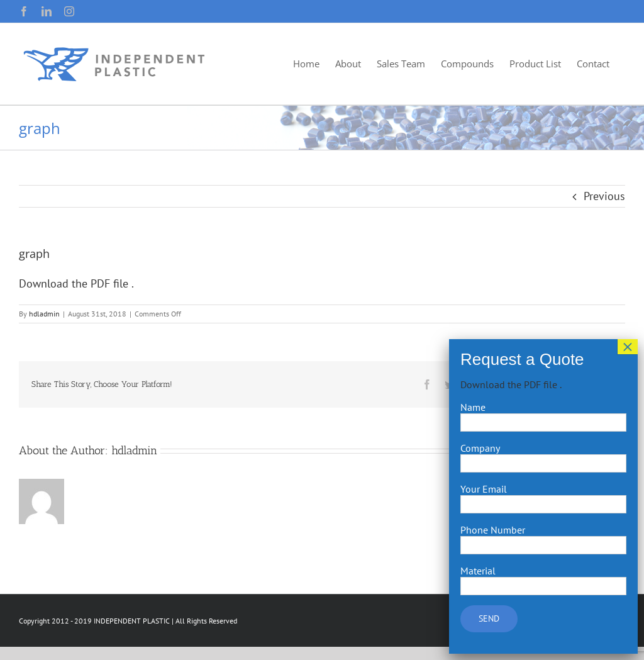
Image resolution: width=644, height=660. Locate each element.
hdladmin (44, 314)
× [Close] (628, 347)
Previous (604, 196)
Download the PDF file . (76, 283)
